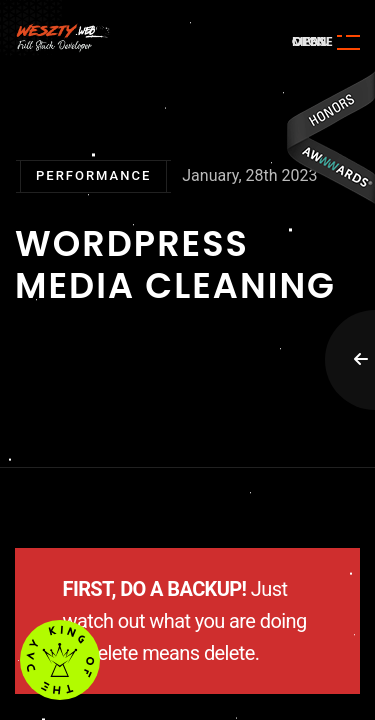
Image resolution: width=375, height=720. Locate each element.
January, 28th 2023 (249, 175)
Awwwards (330, 137)
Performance (93, 175)
